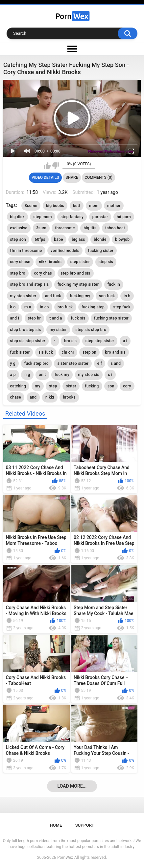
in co (44, 307)
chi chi (68, 352)
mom (94, 206)
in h (127, 296)
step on (89, 352)
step (53, 386)
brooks (69, 397)
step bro (18, 273)
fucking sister (101, 251)
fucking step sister (111, 318)
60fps (40, 239)
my (38, 386)
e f (100, 363)
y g (13, 363)
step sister (80, 262)
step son (18, 239)
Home (56, 825)
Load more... (72, 786)
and (33, 397)
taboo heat (115, 228)
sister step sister (73, 363)
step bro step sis (26, 330)
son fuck (107, 296)
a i (125, 341)
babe (59, 239)
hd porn (124, 217)
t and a (56, 318)
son (111, 386)
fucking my (80, 296)
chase (16, 397)
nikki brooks (50, 262)
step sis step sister (28, 341)
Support (85, 825)
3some (31, 206)
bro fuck (65, 307)
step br (34, 318)
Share (72, 177)
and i (15, 318)
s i (110, 375)
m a (28, 307)
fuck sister (20, 352)
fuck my (62, 375)
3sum (41, 228)
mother (114, 206)
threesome (65, 228)
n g (27, 375)
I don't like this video (56, 166)
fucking (92, 386)
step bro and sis (76, 273)
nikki (50, 397)
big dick (17, 217)
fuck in (114, 284)
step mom (42, 217)
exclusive (19, 228)
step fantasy (72, 217)
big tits (90, 228)
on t (42, 375)
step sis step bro (91, 330)
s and (116, 363)
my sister (58, 330)
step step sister (100, 341)
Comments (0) (98, 177)
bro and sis (115, 352)
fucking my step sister (78, 284)
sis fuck (46, 352)
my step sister (23, 296)
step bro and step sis (30, 284)
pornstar (100, 217)
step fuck (122, 307)
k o (13, 307)
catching (18, 386)
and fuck (53, 296)
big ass (78, 239)
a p (13, 375)
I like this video (47, 166)
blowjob (122, 239)
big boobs (55, 206)
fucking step (93, 307)
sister (71, 386)
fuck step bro (36, 363)
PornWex (65, 858)
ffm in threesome (26, 251)
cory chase (20, 262)
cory (127, 386)
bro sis (70, 341)
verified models (65, 251)
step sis (106, 262)
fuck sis (78, 318)
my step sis (89, 375)
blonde (100, 239)
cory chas (43, 273)
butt (77, 206)
